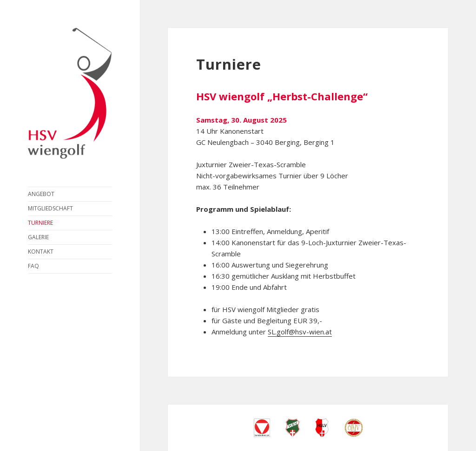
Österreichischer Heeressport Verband (354, 428)
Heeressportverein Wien (293, 428)
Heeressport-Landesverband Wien (322, 428)
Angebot (41, 194)
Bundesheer (262, 428)
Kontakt (41, 252)
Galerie (38, 237)
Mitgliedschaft (50, 208)
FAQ (33, 266)
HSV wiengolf (70, 93)
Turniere (40, 223)
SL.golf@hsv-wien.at (300, 332)
